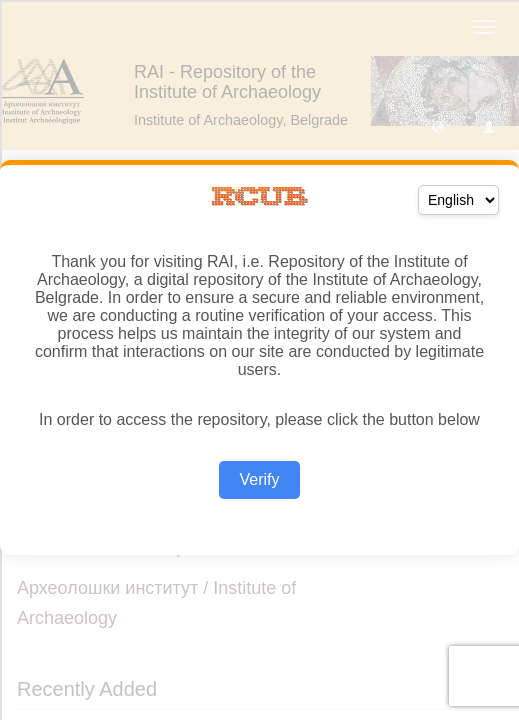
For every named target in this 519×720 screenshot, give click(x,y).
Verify (259, 479)
